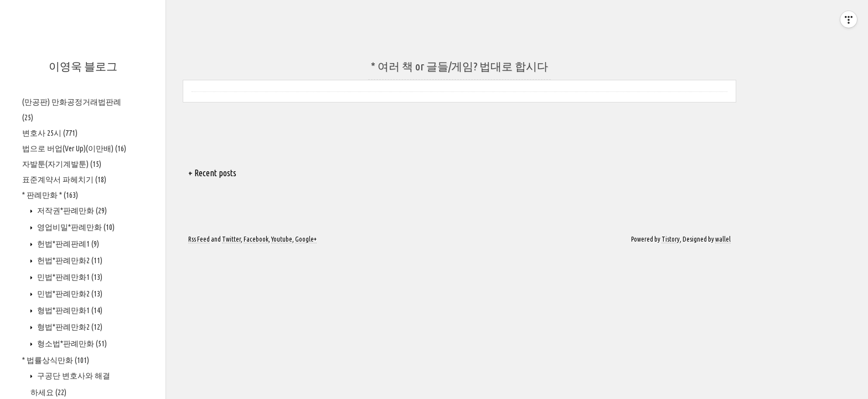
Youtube (282, 239)
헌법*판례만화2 (69, 260)
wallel (723, 239)
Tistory (671, 239)
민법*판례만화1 (69, 277)
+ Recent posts (212, 173)
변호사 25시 (50, 133)
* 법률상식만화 (56, 360)
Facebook (256, 239)
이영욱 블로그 (83, 66)
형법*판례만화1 (69, 310)
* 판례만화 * (50, 195)
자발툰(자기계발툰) (62, 164)
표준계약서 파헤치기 (64, 180)
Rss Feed (199, 239)
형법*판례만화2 (69, 327)
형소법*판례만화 (71, 344)
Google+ (306, 239)
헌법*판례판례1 (67, 244)
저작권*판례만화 (71, 211)
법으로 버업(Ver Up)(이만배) (74, 149)
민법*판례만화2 (69, 294)
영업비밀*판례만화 (75, 227)
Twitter (231, 239)
